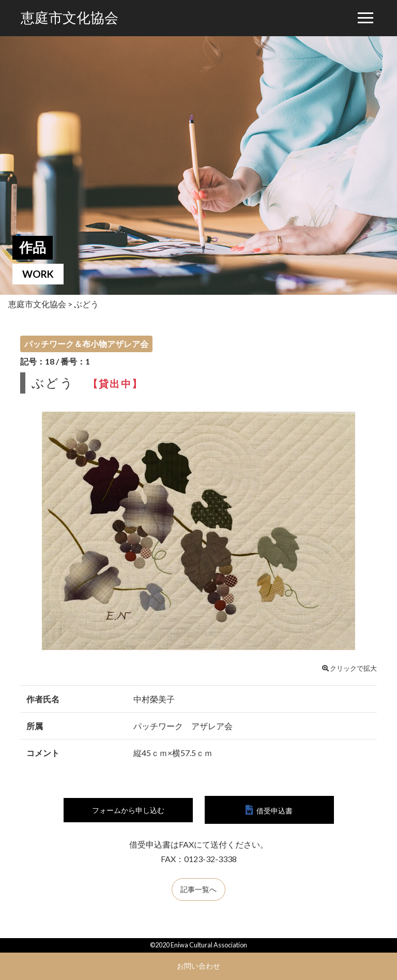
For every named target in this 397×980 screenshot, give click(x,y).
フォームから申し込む (128, 811)
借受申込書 (274, 811)
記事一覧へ (198, 891)
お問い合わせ (198, 966)
